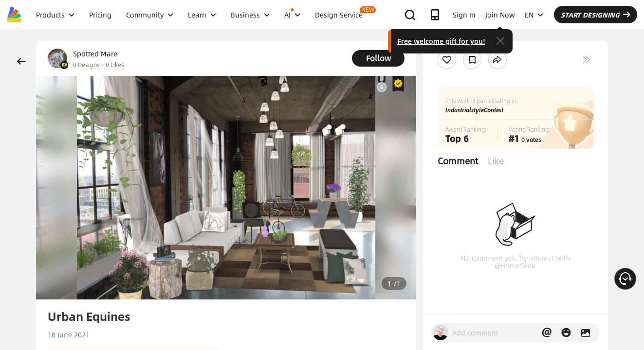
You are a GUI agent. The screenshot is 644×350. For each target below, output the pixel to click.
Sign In (464, 15)
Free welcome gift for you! (442, 41)
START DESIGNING (596, 15)
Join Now (500, 15)
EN (534, 15)
